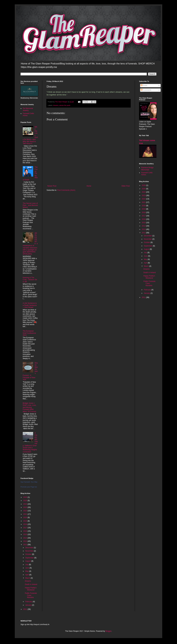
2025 (25, 501)
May (27, 571)
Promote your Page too (29, 487)
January (29, 605)
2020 (25, 518)
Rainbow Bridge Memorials (147, 169)
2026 (25, 497)
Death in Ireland (31, 584)
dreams (56, 105)
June (27, 568)
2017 (25, 528)
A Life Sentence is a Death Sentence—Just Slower (30, 305)
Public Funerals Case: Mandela (31, 595)
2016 (25, 531)
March (28, 578)
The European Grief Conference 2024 (29, 333)
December (30, 548)
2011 (25, 609)
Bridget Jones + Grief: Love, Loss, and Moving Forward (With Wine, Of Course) (30, 407)
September (30, 558)
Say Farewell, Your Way (29, 482)
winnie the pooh (65, 105)
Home (89, 186)
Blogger (108, 631)
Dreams (28, 581)
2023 (25, 507)
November (30, 551)
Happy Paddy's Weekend (31, 589)
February (29, 602)
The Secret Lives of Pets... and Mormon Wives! (30, 205)
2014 (25, 538)
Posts (144, 86)
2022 (25, 511)
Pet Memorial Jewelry (28, 109)
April (27, 575)
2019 (25, 521)
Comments (146, 90)
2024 (25, 504)
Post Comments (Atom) (66, 190)
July (27, 565)
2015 (25, 534)
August (28, 561)
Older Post (126, 186)
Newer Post (52, 186)
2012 (25, 545)
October (29, 554)
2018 (25, 524)
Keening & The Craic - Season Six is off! (30, 280)
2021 (25, 514)
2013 (25, 541)
